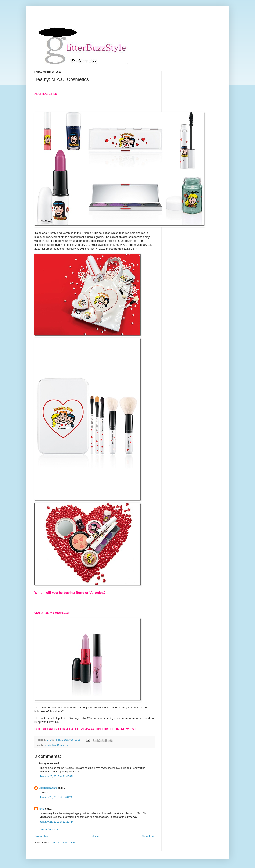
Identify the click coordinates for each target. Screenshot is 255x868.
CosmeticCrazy (48, 788)
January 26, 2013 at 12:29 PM (56, 822)
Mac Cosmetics (60, 745)
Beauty (48, 745)
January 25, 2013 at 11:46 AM (56, 776)
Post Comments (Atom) (63, 843)
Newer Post (42, 836)
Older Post (148, 836)
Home (95, 836)
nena (42, 809)
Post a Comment (49, 829)
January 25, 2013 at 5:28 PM (56, 797)
